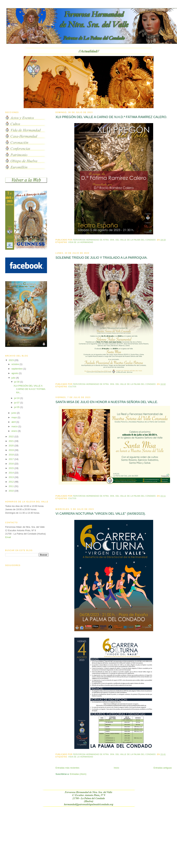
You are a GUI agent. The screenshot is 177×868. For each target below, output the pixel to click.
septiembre (17, 369)
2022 (12, 437)
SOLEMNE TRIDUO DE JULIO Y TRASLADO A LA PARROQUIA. (102, 258)
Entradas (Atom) (78, 774)
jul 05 (17, 407)
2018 (12, 455)
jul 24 (17, 398)
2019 (12, 450)
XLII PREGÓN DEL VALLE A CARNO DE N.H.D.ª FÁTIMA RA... (29, 389)
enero (15, 431)
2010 (12, 491)
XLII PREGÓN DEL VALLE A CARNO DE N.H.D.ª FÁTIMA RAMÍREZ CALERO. (111, 117)
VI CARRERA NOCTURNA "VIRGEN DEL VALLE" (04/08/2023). (101, 514)
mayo (15, 417)
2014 (12, 473)
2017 (12, 459)
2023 (12, 360)
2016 (12, 464)
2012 (12, 482)
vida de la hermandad (81, 242)
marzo (15, 426)
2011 (12, 486)
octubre (16, 364)
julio (14, 378)
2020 (12, 446)
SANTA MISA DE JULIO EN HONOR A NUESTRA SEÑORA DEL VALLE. (107, 402)
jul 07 (17, 403)
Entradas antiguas (163, 768)
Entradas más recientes (67, 768)
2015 (12, 468)
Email (8, 537)
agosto (15, 373)
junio (14, 413)
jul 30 (17, 382)
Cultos (72, 387)
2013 (12, 477)
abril (14, 422)
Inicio (116, 768)
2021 (12, 441)
